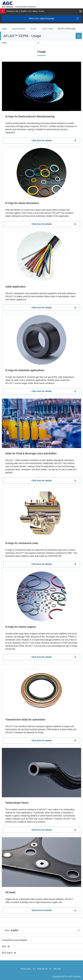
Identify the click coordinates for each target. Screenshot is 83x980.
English (12, 930)
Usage (4, 43)
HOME (4, 29)
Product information (19, 29)
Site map (57, 969)
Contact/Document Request (14, 940)
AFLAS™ (34, 29)
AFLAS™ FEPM (48, 29)
